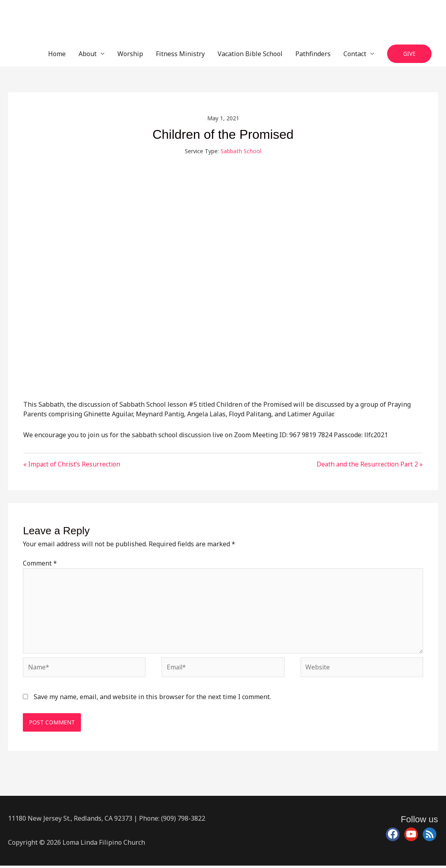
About (88, 54)
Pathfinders (313, 54)
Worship (130, 54)
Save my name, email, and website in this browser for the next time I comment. (152, 699)
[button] (409, 54)
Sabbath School (241, 151)
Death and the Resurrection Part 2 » (369, 464)
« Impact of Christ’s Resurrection (72, 464)
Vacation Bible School (250, 54)
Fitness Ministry (180, 54)
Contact (355, 54)
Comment (40, 564)
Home (57, 54)
